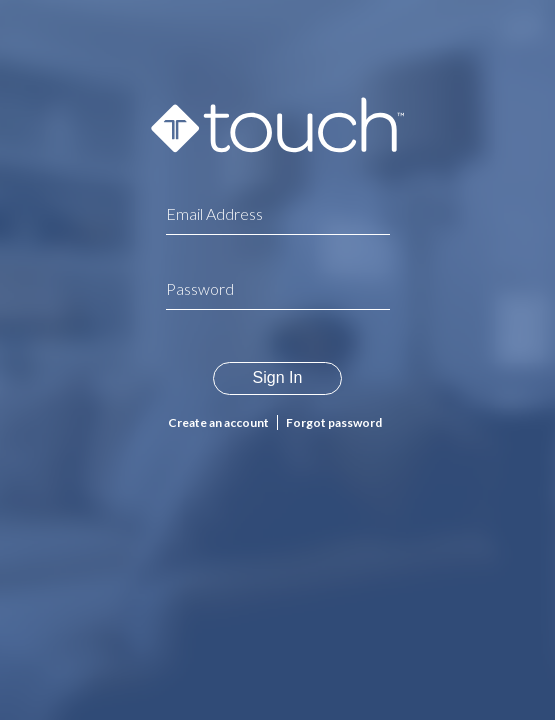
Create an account (218, 422)
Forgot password (334, 422)
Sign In (278, 377)
